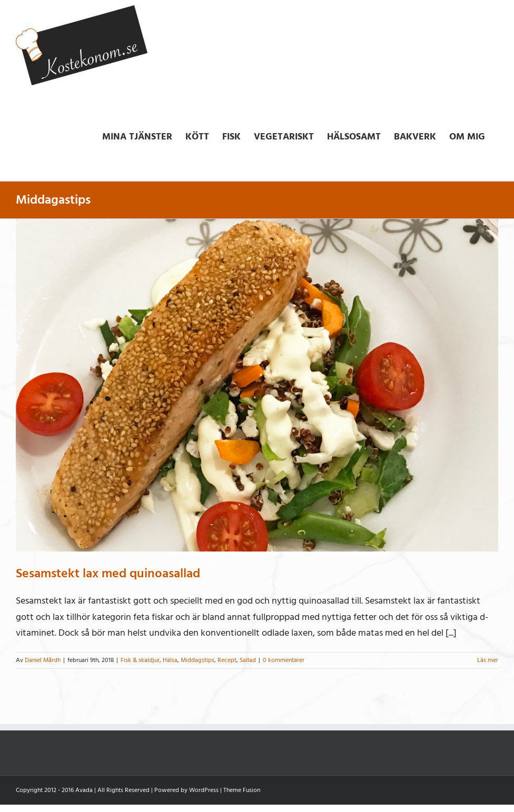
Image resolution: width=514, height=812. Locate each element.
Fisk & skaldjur (140, 660)
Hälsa (170, 660)
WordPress (204, 790)
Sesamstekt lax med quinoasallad (108, 573)
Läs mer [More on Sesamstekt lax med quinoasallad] (488, 660)
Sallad (248, 660)
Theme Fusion (242, 790)
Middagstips (197, 660)
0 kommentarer (284, 660)
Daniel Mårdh (43, 660)
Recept (227, 660)
